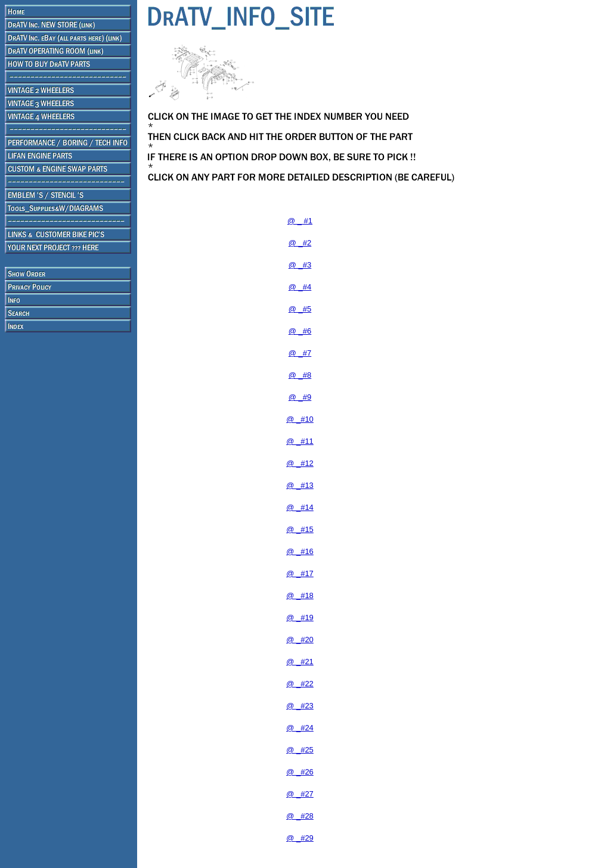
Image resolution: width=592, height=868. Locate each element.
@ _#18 (300, 595)
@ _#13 (300, 485)
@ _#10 (300, 419)
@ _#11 (300, 441)
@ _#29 (300, 838)
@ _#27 (300, 794)
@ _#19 (300, 617)
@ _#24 (300, 728)
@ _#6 (300, 331)
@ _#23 (300, 706)
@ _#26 (300, 772)
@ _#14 (300, 507)
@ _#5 (300, 309)
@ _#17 (300, 573)
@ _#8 (300, 375)
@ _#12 (300, 463)
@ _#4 (300, 287)
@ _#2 (300, 243)
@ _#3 (300, 265)
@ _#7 (300, 353)
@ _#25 (300, 750)
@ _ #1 (300, 221)
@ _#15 (300, 529)
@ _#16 (300, 551)
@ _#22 (300, 684)
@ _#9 (300, 397)
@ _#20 (300, 640)
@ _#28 (300, 816)
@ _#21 (300, 662)
